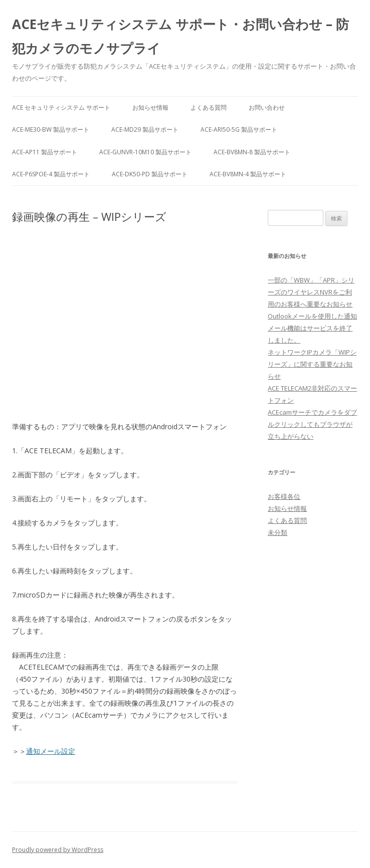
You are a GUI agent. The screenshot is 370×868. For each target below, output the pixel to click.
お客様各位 (284, 496)
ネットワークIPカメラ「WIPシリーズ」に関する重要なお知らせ (312, 364)
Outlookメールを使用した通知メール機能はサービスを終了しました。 (312, 328)
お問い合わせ (267, 107)
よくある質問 (209, 107)
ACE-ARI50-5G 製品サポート (239, 129)
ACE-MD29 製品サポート (145, 129)
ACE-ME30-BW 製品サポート (51, 129)
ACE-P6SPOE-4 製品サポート (51, 174)
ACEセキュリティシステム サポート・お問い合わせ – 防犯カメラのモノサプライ (180, 36)
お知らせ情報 (150, 107)
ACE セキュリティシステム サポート (61, 107)
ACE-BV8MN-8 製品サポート (252, 152)
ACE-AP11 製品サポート (45, 152)
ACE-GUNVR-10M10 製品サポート (145, 152)
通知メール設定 (51, 751)
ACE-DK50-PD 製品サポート (150, 174)
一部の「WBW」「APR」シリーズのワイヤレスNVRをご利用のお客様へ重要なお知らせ (311, 292)
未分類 (277, 532)
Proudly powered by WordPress (58, 850)
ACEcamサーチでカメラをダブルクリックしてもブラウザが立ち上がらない (312, 424)
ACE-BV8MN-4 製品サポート (248, 174)
